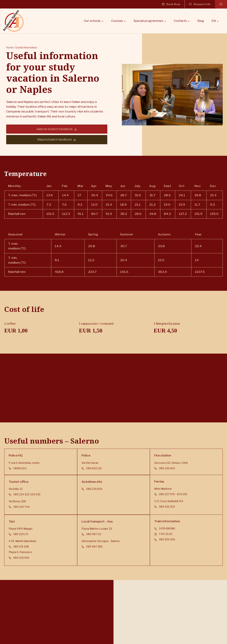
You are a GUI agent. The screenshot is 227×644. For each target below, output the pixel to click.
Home (8, 50)
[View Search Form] (221, 4)
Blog (201, 21)
